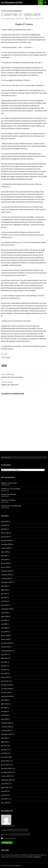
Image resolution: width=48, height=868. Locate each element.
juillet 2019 (5, 590)
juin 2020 (4, 556)
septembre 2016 (7, 696)
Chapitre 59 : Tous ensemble (11, 489)
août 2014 (4, 784)
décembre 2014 (6, 768)
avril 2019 (4, 601)
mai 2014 (4, 795)
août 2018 (4, 613)
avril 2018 (4, 628)
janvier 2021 (5, 537)
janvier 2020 (5, 567)
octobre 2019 (6, 578)
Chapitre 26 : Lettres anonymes (24, 376)
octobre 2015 (6, 730)
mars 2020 (5, 559)
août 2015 (4, 738)
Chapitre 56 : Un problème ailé (11, 506)
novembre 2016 (6, 689)
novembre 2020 (6, 544)
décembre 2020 (6, 540)
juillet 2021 (5, 521)
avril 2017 (4, 670)
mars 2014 (5, 803)
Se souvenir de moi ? (9, 838)
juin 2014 (4, 791)
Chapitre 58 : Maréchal (9, 494)
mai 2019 (4, 597)
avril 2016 (4, 715)
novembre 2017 (6, 643)
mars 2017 (5, 673)
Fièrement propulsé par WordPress (11, 865)
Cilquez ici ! (37, 857)
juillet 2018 (5, 616)
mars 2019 (5, 605)
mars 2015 (5, 757)
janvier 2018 (5, 639)
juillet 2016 (5, 704)
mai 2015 (4, 749)
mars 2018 (5, 632)
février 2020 (5, 563)
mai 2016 (4, 711)
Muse (4, 366)
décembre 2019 (6, 571)
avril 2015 (4, 753)
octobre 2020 (6, 548)
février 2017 (5, 677)
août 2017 (4, 654)
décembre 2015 (6, 723)
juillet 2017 (5, 658)
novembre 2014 (6, 772)
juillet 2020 (5, 552)
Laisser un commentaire (35, 19)
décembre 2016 (6, 685)
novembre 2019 (6, 575)
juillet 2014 (5, 787)
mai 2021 (4, 529)
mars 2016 (5, 719)
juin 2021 (4, 525)
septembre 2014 (7, 780)
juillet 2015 (5, 742)
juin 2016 (4, 708)
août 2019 (4, 586)
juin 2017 (4, 662)
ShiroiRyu (21, 19)
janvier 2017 (5, 681)
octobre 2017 (6, 647)
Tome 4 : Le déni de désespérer (11, 11)
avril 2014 (4, 799)
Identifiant (5, 830)
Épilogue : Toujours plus (9, 483)
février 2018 (5, 635)
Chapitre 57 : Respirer (8, 500)
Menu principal (45, 3)
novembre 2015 (6, 727)
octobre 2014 (6, 776)
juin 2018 (4, 620)
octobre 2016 (6, 692)
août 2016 (4, 700)
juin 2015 (4, 746)
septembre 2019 (7, 582)
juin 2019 (4, 594)
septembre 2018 (7, 609)
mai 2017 (4, 666)
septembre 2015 (7, 734)
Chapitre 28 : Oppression (24, 383)
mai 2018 (4, 624)
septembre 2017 (7, 651)
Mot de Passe (6, 834)
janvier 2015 (5, 765)
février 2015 (5, 761)
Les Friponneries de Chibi (12, 3)
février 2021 (5, 533)
